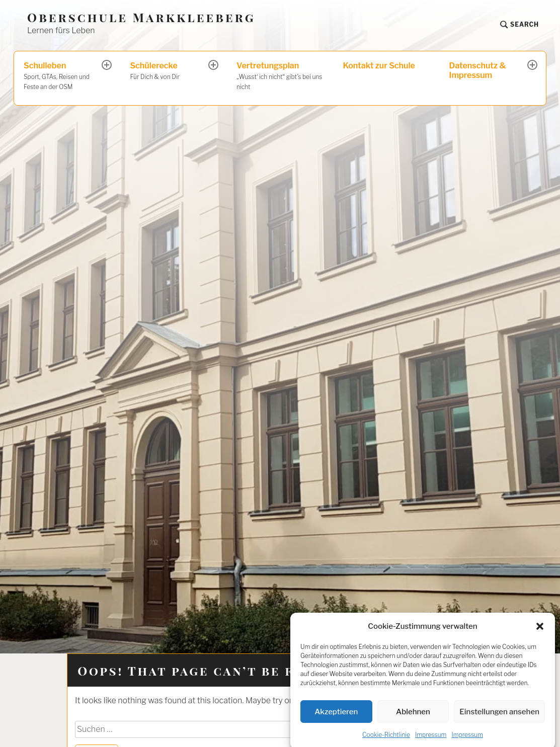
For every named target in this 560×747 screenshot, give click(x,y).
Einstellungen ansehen (499, 721)
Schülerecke (170, 71)
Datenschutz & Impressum (478, 70)
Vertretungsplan (280, 76)
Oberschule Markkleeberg (141, 17)
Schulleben (63, 76)
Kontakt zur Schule (379, 66)
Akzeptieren (336, 721)
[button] (540, 635)
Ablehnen (413, 721)
